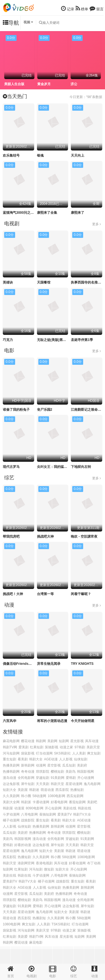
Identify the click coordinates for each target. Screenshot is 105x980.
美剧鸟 (71, 772)
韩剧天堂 (57, 784)
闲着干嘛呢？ (81, 594)
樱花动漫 (28, 741)
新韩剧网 (28, 765)
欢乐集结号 (11, 155)
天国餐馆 (44, 282)
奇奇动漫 (28, 772)
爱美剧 (24, 747)
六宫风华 (10, 721)
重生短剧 (10, 759)
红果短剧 (37, 747)
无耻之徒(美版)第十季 (53, 340)
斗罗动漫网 (11, 814)
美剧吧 (92, 802)
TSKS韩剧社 (61, 924)
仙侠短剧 (81, 759)
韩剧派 (26, 802)
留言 (97, 8)
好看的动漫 (23, 845)
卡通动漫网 (41, 802)
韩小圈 (26, 796)
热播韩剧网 (11, 772)
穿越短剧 (43, 778)
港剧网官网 (26, 863)
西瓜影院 (62, 790)
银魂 (40, 155)
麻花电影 (36, 942)
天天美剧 (43, 784)
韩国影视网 (85, 772)
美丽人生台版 (14, 84)
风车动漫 (92, 741)
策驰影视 (52, 747)
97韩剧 (80, 747)
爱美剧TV (65, 814)
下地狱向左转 (81, 467)
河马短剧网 (11, 753)
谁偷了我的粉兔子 (16, 410)
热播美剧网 (11, 765)
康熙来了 (78, 213)
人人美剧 (79, 753)
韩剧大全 (36, 759)
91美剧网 (58, 778)
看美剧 (23, 759)
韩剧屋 (8, 808)
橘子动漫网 (11, 820)
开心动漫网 (86, 778)
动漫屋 (19, 808)
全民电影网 (26, 778)
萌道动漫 (47, 790)
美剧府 (82, 765)
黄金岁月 (44, 84)
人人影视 (66, 759)
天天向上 (78, 155)
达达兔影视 (11, 784)
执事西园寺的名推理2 (87, 282)
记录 (68, 8)
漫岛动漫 (10, 778)
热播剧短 (39, 918)
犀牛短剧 (28, 784)
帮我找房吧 (11, 537)
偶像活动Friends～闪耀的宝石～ (27, 664)
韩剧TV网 (10, 747)
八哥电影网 (29, 814)
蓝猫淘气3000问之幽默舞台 (23, 213)
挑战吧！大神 (13, 594)
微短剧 (49, 869)
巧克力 (8, 340)
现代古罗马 (11, 467)
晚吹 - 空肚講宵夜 (84, 537)
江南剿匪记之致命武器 (88, 410)
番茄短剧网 (77, 802)
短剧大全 (10, 790)
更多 (96, 224)
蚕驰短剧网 (48, 814)
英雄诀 (8, 282)
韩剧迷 (34, 790)
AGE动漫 (51, 759)
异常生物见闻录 (49, 664)
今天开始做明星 (83, 721)
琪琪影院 (43, 772)
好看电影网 (59, 802)
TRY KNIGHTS (82, 664)
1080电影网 (56, 796)
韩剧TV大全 (82, 814)
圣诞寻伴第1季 (82, 340)
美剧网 (52, 741)
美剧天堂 (93, 747)
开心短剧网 (53, 808)
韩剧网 (41, 741)
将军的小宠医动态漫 (52, 721)
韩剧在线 (85, 808)
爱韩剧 (71, 778)
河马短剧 (36, 869)
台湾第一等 (45, 594)
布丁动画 (94, 863)
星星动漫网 (74, 784)
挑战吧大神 (45, 537)
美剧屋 (23, 790)
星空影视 (54, 765)
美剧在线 (70, 808)
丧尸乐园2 (45, 410)
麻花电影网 (11, 741)
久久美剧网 (11, 796)
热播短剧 (77, 790)
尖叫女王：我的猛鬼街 (54, 467)
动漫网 (41, 765)
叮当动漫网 (44, 753)
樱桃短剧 (57, 772)
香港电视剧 (44, 863)
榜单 (82, 8)
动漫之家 (66, 747)
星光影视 (77, 741)
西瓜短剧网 (75, 796)
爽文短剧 (94, 753)
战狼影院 (28, 820)
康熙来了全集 (47, 213)
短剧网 (64, 741)
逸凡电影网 (92, 784)
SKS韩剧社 (62, 753)
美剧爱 (23, 937)
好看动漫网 (77, 863)
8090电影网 (35, 808)
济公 (74, 84)
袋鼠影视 (28, 753)
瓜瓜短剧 (69, 765)
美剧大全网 (11, 802)
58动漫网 (39, 796)
